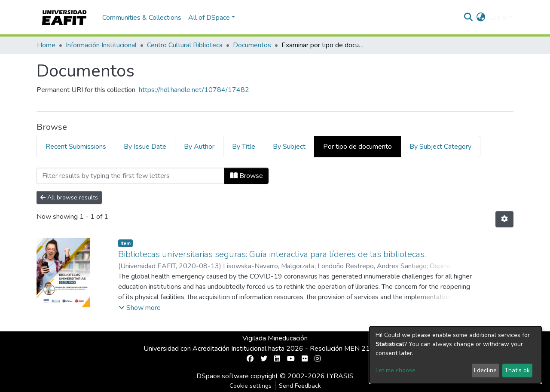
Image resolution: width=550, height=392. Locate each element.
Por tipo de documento (357, 147)
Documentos (252, 45)
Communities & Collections (142, 18)
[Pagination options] (504, 219)
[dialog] (455, 355)
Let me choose (396, 370)
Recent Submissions (76, 147)
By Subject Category (440, 147)
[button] (481, 18)
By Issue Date (145, 147)
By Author (199, 147)
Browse (246, 176)
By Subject (289, 147)
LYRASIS (340, 376)
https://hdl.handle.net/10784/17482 (194, 90)
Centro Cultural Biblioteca (185, 45)
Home (46, 45)
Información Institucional (101, 45)
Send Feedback (300, 386)
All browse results (69, 198)
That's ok (517, 370)
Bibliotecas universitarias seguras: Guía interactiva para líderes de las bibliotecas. (272, 254)
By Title (244, 147)
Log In (498, 18)
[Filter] (131, 176)
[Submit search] (469, 18)
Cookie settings (251, 386)
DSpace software (223, 376)
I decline (485, 370)
